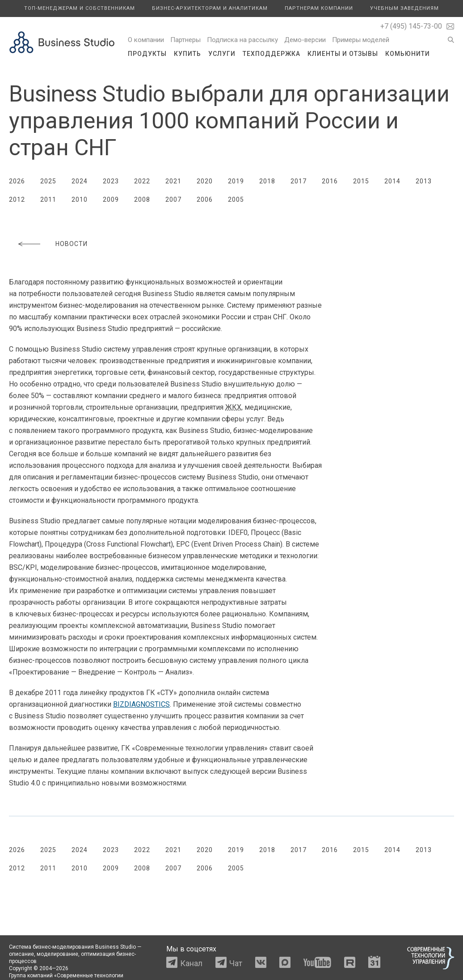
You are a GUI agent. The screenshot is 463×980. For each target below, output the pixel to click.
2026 (17, 181)
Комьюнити (408, 54)
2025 (48, 181)
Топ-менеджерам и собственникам (80, 8)
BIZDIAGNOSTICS (141, 704)
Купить (187, 54)
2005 (236, 199)
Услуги (222, 54)
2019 (236, 181)
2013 (424, 181)
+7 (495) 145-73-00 (411, 26)
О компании (146, 40)
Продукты (147, 54)
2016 (330, 181)
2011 (48, 199)
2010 (80, 199)
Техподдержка (271, 54)
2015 (361, 181)
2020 (205, 181)
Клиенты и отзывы (343, 54)
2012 (17, 199)
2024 (80, 181)
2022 (142, 181)
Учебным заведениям (404, 8)
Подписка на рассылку (242, 40)
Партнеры (185, 40)
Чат (236, 963)
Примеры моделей (361, 40)
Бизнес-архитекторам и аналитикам (210, 8)
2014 (392, 181)
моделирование (57, 954)
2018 (267, 181)
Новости (72, 244)
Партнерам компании (319, 8)
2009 (111, 199)
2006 (205, 199)
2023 (111, 181)
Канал (191, 963)
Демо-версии (305, 40)
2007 (173, 199)
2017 (299, 181)
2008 (142, 199)
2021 (173, 181)
